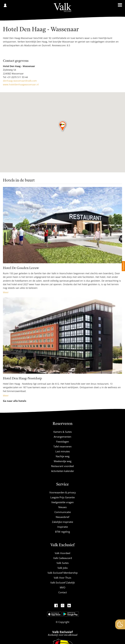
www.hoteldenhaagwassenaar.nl (21, 84)
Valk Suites (63, 563)
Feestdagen (63, 442)
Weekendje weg (63, 461)
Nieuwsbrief (62, 517)
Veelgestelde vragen (62, 502)
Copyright (63, 622)
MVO (63, 587)
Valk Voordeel (62, 553)
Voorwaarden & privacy (63, 492)
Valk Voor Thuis (62, 578)
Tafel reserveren (62, 446)
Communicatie (63, 512)
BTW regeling (62, 532)
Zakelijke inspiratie (62, 522)
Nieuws (62, 507)
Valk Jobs (63, 568)
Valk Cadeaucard (63, 558)
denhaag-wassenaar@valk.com (20, 81)
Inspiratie (63, 527)
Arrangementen (62, 437)
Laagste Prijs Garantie (62, 497)
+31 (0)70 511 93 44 (17, 77)
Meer (6, 292)
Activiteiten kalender (63, 471)
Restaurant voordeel (62, 466)
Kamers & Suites (63, 432)
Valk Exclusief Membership (63, 573)
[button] (63, 126)
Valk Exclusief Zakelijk (63, 583)
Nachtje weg (63, 456)
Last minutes (63, 451)
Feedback (123, 266)
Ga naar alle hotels (15, 401)
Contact (63, 592)
